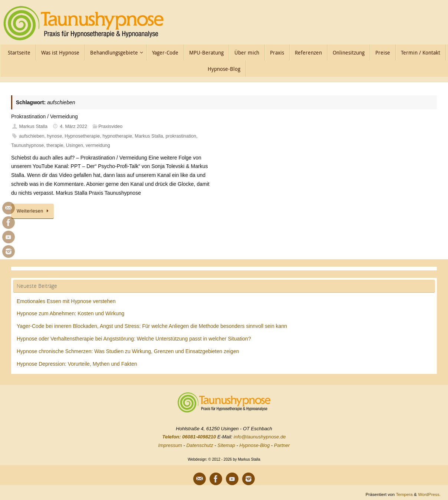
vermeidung (98, 145)
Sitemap (226, 445)
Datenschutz (200, 445)
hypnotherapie (117, 136)
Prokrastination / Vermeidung (45, 116)
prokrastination (181, 136)
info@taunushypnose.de (260, 437)
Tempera (404, 494)
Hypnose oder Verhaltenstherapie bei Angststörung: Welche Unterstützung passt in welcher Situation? (134, 339)
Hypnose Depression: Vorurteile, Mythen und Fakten (77, 364)
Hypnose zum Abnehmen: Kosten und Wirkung (70, 313)
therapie (55, 145)
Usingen (75, 145)
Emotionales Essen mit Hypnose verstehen (66, 301)
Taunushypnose (27, 145)
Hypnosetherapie (82, 136)
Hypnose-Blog (255, 445)
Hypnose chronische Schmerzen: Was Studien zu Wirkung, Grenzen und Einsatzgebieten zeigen (128, 351)
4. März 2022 (74, 126)
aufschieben (32, 136)
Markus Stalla (33, 126)
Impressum (170, 445)
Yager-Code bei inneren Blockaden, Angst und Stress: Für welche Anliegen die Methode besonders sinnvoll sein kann (152, 326)
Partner (282, 445)
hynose (55, 136)
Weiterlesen (34, 211)
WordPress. (429, 494)
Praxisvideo (110, 126)
